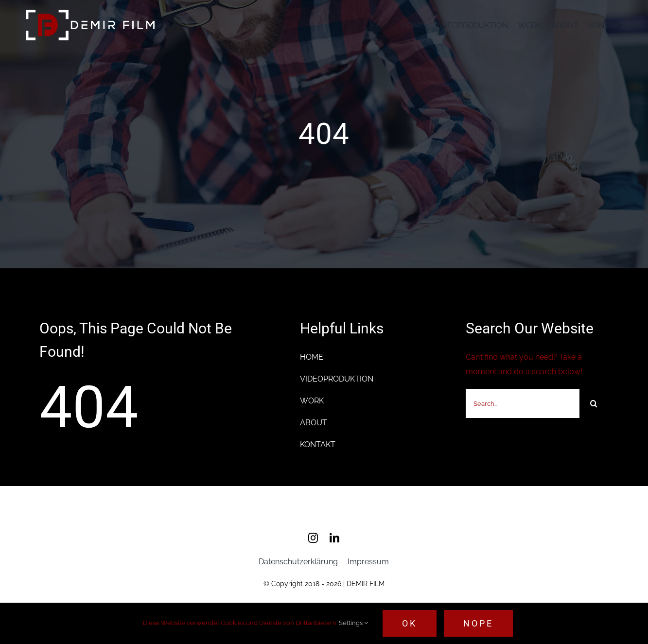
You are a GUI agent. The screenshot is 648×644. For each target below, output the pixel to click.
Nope (478, 623)
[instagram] (313, 539)
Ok (410, 623)
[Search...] (523, 403)
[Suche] (594, 403)
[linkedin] (334, 539)
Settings (353, 623)
